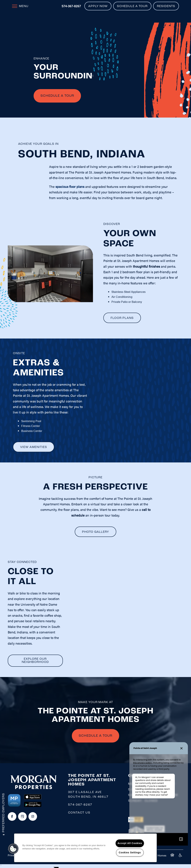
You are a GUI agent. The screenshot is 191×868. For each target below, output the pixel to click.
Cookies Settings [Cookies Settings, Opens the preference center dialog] (130, 852)
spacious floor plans (70, 187)
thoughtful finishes (146, 267)
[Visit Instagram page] (33, 817)
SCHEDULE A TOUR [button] (95, 736)
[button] (98, 6)
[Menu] (20, 6)
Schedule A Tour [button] (57, 96)
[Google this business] (22, 817)
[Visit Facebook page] (12, 817)
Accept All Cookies (130, 843)
